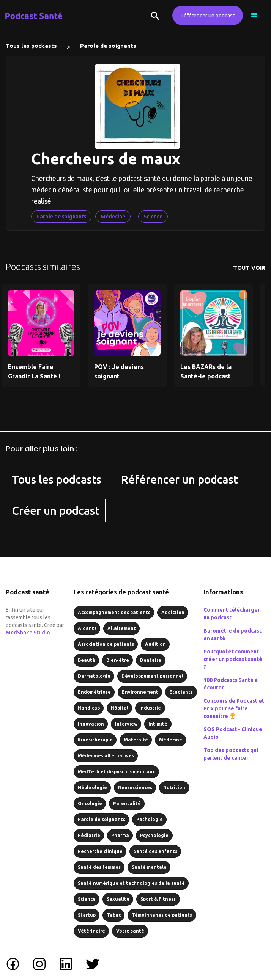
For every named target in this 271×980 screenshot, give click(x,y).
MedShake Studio (28, 633)
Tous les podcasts (31, 46)
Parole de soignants (108, 46)
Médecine (113, 217)
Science (153, 217)
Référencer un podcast (208, 16)
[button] (254, 15)
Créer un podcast (56, 510)
